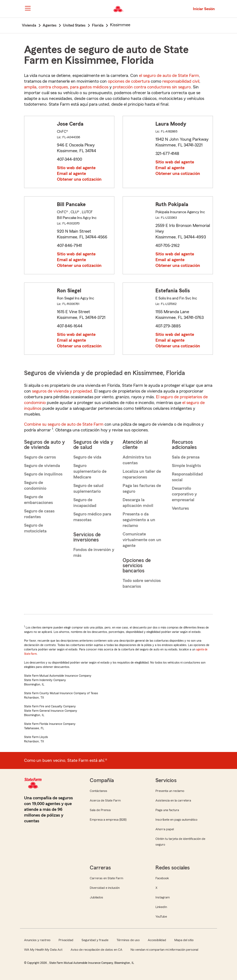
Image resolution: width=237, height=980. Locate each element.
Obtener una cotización (79, 179)
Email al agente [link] (71, 174)
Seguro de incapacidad (85, 503)
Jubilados (96, 897)
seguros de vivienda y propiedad (62, 391)
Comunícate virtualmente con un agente (142, 540)
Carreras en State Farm (106, 878)
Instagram (163, 897)
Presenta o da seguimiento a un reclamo (139, 520)
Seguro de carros (40, 457)
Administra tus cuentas (137, 460)
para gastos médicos (89, 87)
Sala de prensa (186, 457)
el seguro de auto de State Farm (169, 76)
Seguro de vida (87, 457)
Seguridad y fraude (95, 940)
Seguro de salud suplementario (88, 488)
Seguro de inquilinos (43, 474)
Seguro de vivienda (42, 466)
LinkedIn (161, 907)
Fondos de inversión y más (94, 553)
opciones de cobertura (129, 81)
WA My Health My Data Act (43, 950)
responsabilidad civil (181, 81)
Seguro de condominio (35, 485)
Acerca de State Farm (105, 800)
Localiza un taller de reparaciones (142, 474)
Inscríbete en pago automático (176, 820)
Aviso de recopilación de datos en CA (96, 950)
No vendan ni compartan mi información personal (164, 950)
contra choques (53, 87)
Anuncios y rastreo (37, 940)
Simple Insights (186, 466)
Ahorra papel (165, 829)
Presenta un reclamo (170, 791)
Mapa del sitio (184, 940)
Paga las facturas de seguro (142, 488)
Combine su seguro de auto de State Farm (64, 424)
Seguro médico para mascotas (92, 517)
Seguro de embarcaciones (38, 500)
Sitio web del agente (76, 168)
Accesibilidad (157, 940)
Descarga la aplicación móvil (138, 503)
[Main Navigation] (28, 8)
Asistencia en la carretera (173, 800)
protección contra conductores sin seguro (152, 87)
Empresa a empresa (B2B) (108, 820)
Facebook (162, 878)
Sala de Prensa (100, 810)
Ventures (180, 508)
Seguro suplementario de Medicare (90, 471)
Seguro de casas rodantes (39, 514)
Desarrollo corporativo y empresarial (184, 494)
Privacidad (66, 940)
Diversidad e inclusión (105, 888)
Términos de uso (128, 940)
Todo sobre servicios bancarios (142, 583)
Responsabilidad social (187, 477)
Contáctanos (99, 791)
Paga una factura (167, 810)
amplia (30, 87)
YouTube (161, 916)
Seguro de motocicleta (35, 528)
